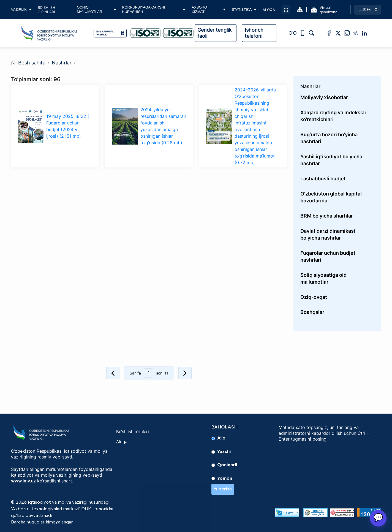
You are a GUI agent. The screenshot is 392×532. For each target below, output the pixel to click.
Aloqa (269, 10)
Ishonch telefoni (254, 33)
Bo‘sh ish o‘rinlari (47, 10)
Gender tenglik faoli (214, 33)
